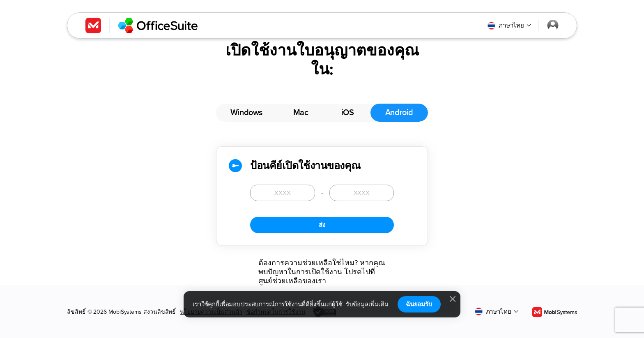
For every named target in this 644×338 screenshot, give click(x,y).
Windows (246, 113)
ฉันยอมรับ (419, 304)
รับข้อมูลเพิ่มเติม (367, 304)
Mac (301, 113)
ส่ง (322, 225)
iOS (348, 113)
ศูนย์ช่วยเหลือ (280, 281)
